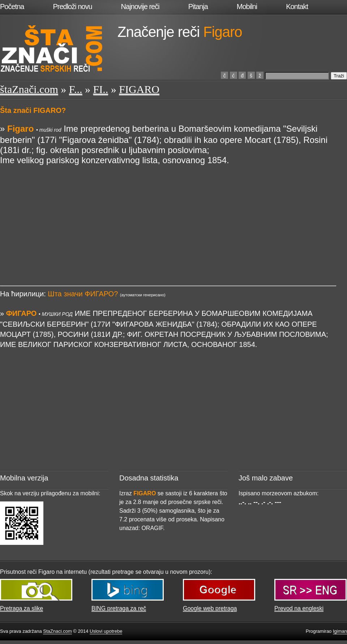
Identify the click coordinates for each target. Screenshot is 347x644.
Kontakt (297, 7)
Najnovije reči (140, 7)
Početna (12, 7)
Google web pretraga (210, 608)
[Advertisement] (168, 216)
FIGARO (139, 89)
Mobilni (247, 7)
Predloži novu (72, 7)
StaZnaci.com (57, 631)
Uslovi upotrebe (106, 631)
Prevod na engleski (299, 608)
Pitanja (198, 7)
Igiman (340, 631)
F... (76, 89)
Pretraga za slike (22, 608)
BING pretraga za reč (119, 608)
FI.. (101, 89)
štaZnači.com (29, 89)
